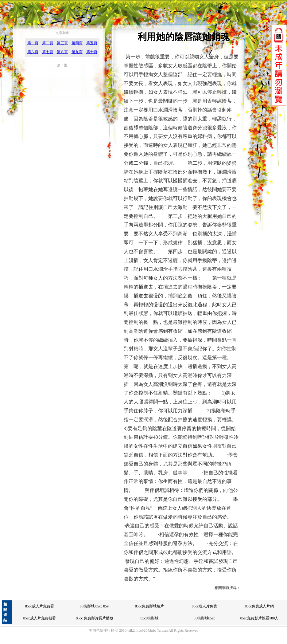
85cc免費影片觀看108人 (260, 618)
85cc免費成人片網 (260, 606)
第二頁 (48, 43)
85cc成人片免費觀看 (40, 618)
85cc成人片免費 (205, 606)
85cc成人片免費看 (40, 606)
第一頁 (33, 43)
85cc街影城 (150, 618)
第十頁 (92, 52)
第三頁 (62, 43)
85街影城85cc (205, 618)
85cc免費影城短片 (150, 606)
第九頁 (77, 52)
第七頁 (48, 52)
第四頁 (77, 43)
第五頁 (92, 43)
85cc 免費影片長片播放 (95, 618)
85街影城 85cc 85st (95, 606)
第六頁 (33, 52)
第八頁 (62, 52)
